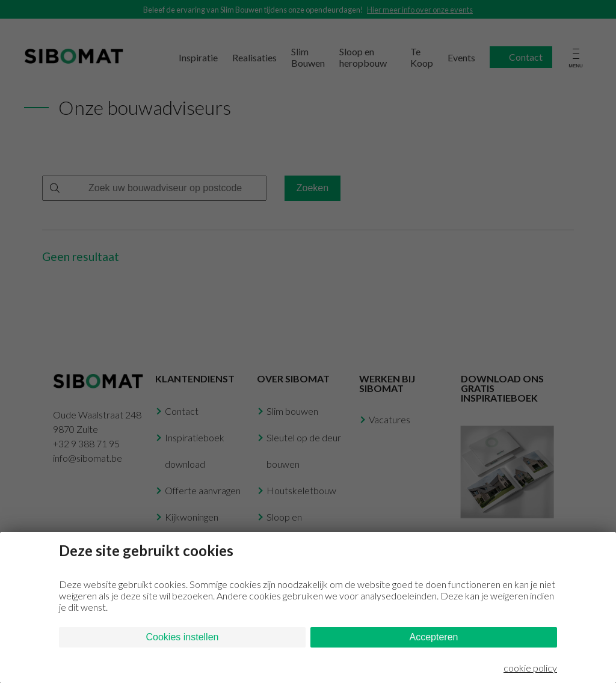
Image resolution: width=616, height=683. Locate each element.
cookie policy (530, 668)
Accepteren (434, 637)
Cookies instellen (183, 637)
